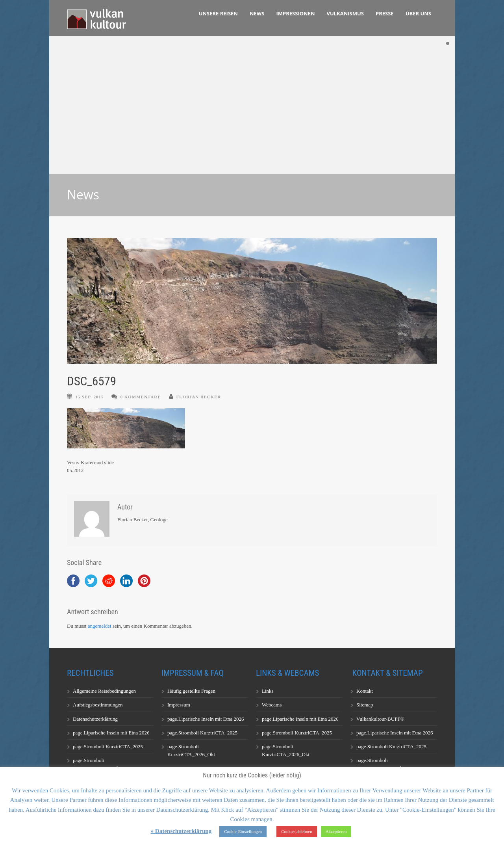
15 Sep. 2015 (89, 397)
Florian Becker (199, 397)
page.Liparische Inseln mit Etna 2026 (111, 733)
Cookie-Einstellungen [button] (243, 831)
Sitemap (365, 705)
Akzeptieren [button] (336, 831)
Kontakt (365, 691)
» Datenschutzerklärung (181, 831)
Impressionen (296, 13)
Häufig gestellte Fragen (191, 691)
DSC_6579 (92, 381)
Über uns (418, 13)
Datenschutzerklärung (95, 719)
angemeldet (100, 626)
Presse (385, 13)
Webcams (272, 705)
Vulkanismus (346, 13)
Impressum (179, 705)
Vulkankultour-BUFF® (380, 719)
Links (268, 691)
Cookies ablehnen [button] (297, 831)
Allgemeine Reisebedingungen (104, 691)
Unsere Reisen (218, 13)
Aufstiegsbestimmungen (98, 705)
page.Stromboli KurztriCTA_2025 (108, 746)
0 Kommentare (140, 397)
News (257, 13)
